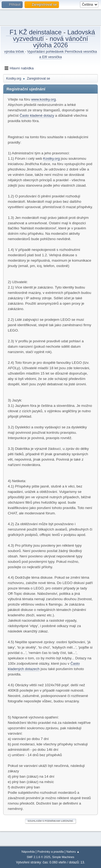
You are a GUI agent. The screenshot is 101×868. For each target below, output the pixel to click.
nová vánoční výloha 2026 (61, 42)
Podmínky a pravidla (51, 852)
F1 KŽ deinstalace (35, 32)
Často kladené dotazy (37, 115)
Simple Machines (63, 857)
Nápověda (28, 852)
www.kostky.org (44, 99)
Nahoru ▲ (73, 852)
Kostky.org (51, 159)
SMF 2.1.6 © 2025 (39, 857)
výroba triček (14, 51)
